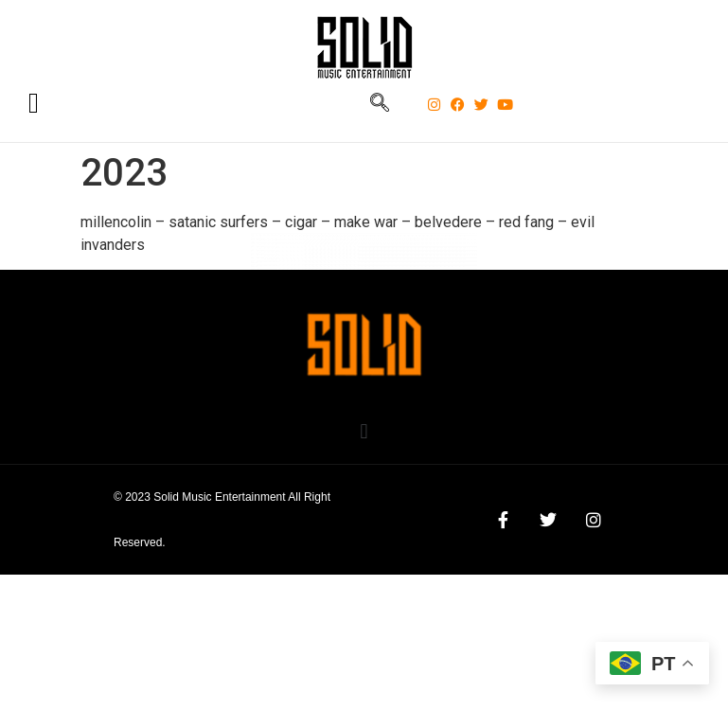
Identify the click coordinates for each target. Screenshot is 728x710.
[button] (364, 431)
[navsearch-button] (380, 104)
